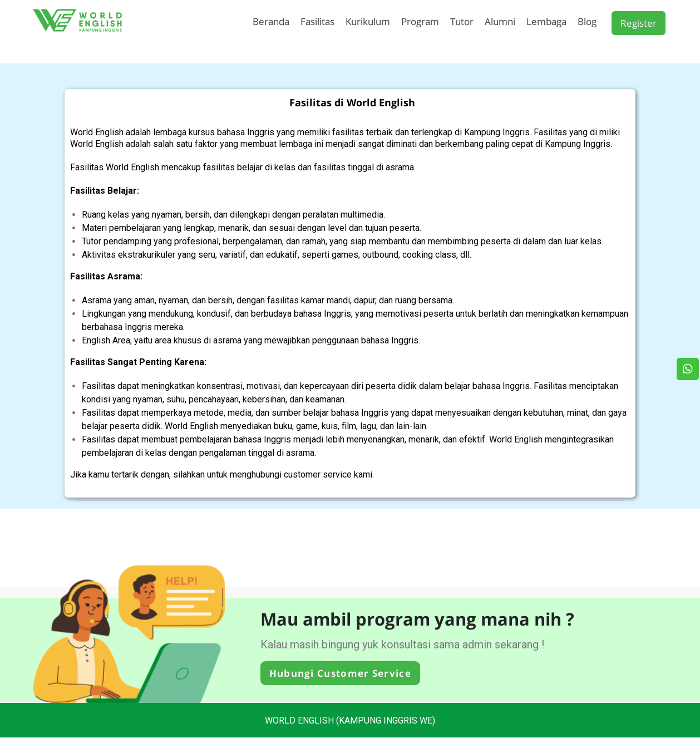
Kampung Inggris (497, 132)
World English (97, 132)
